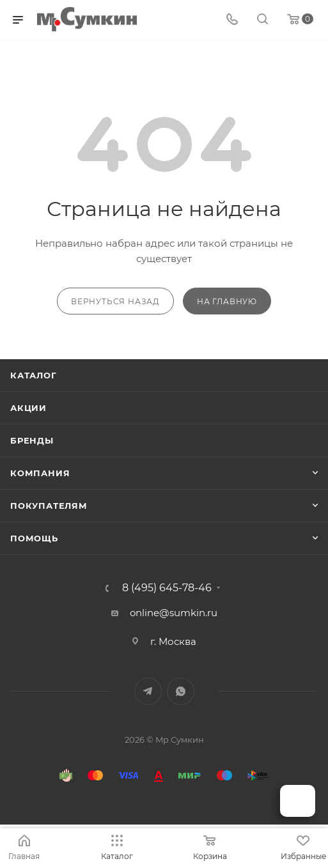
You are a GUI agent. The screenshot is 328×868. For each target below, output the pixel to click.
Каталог (34, 375)
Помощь (34, 538)
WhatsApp (181, 691)
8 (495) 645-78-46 (167, 588)
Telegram (148, 691)
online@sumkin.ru (174, 613)
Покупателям (49, 506)
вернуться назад (115, 301)
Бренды (32, 440)
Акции (28, 408)
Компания (40, 473)
